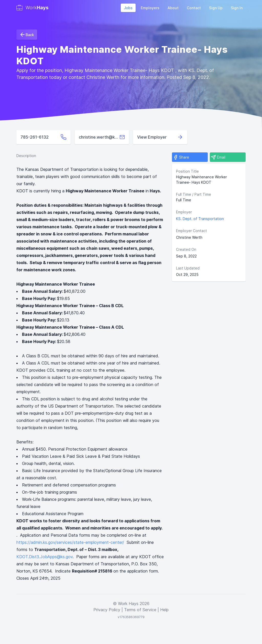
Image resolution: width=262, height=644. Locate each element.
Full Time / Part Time (194, 194)
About (173, 8)
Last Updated (188, 268)
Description (26, 156)
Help (164, 610)
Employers (150, 8)
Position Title (187, 171)
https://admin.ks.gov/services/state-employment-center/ (70, 542)
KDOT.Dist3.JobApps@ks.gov (45, 557)
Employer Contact (192, 231)
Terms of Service (140, 610)
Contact (194, 8)
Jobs (128, 8)
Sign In (237, 8)
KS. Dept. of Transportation (200, 219)
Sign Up (216, 8)
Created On (186, 249)
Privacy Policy (107, 610)
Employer (184, 212)
